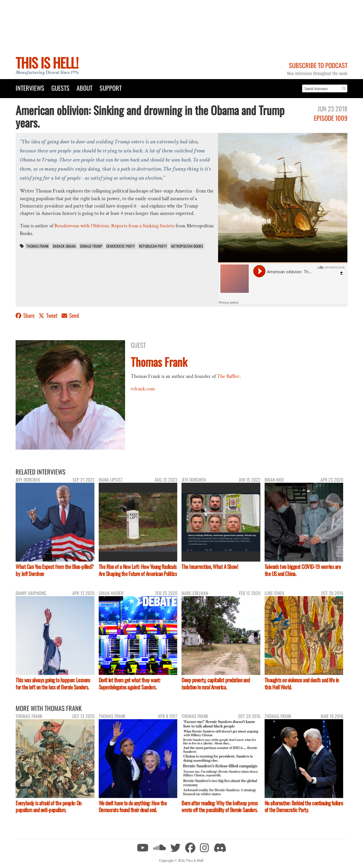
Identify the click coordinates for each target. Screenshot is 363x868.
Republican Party (153, 246)
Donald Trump (91, 246)
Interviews (30, 88)
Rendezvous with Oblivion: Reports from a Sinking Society (114, 226)
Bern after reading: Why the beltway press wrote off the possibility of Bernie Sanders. (220, 806)
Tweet (49, 315)
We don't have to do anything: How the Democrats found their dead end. (133, 806)
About (85, 88)
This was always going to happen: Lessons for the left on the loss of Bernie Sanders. (53, 683)
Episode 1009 (331, 118)
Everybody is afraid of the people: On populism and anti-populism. (48, 806)
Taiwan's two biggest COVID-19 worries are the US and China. (303, 570)
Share (26, 315)
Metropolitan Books (187, 246)
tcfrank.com (143, 389)
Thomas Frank (38, 246)
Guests (60, 88)
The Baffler (228, 376)
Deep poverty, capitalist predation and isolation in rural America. (216, 683)
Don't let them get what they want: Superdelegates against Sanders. (130, 683)
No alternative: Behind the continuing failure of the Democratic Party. (304, 806)
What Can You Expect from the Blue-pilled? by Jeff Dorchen (55, 570)
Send (70, 315)
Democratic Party (121, 246)
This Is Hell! (47, 63)
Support (111, 88)
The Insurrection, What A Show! (210, 567)
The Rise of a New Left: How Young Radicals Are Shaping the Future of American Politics (138, 570)
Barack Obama (64, 246)
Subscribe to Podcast (318, 65)
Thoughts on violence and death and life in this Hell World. (302, 683)
